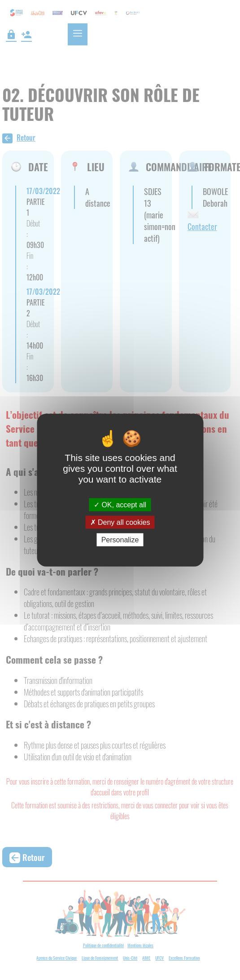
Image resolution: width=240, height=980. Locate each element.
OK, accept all (120, 504)
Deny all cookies (120, 522)
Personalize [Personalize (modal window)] (120, 540)
